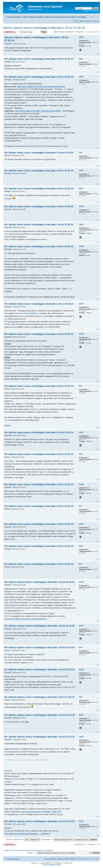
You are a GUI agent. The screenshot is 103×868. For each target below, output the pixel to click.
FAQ (77, 21)
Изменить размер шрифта (96, 16)
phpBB (47, 863)
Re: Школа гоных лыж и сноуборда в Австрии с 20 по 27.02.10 (39, 59)
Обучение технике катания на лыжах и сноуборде (65, 17)
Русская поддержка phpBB (51, 865)
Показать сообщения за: (23, 839)
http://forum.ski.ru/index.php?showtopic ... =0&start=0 (27, 834)
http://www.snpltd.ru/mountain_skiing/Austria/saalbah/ (38, 111)
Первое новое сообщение (63, 32)
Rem (8, 389)
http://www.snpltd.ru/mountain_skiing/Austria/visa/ (26, 619)
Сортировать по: (57, 839)
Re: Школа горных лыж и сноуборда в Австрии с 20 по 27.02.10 (39, 582)
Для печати (92, 16)
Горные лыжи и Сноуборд (33, 17)
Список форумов (14, 17)
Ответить (10, 32)
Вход (97, 21)
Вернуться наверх (98, 54)
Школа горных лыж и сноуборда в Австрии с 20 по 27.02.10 (44, 28)
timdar (9, 80)
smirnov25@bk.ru (31, 313)
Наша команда (50, 859)
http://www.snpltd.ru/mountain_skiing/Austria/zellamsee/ (41, 86)
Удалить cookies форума (66, 859)
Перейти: (31, 853)
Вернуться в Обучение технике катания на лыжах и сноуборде (29, 850)
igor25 (9, 44)
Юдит (9, 62)
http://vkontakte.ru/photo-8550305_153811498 (41, 812)
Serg (8, 155)
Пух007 (9, 249)
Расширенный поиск (91, 11)
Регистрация (87, 21)
